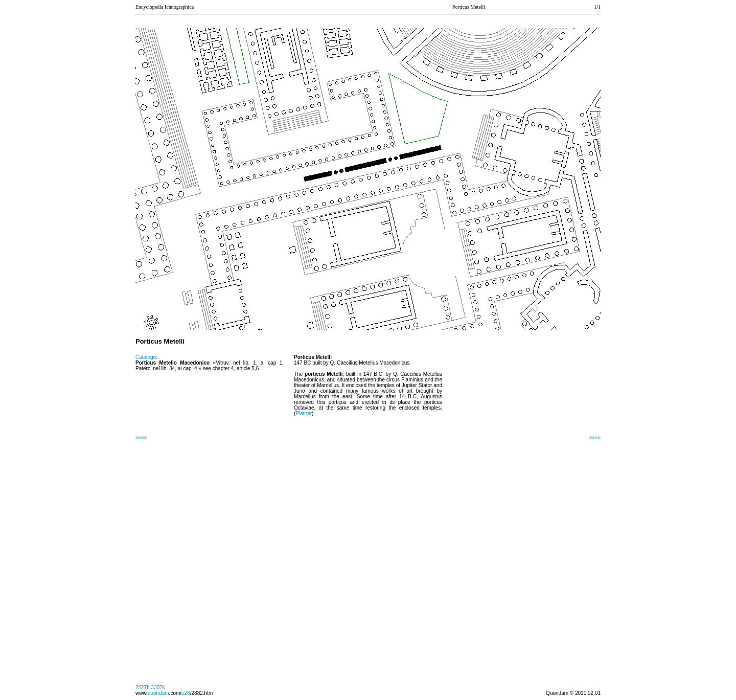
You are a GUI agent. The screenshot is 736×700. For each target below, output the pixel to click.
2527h (143, 687)
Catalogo (146, 357)
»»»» (595, 437)
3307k (158, 687)
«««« (141, 437)
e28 (186, 693)
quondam (158, 693)
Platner (304, 413)
